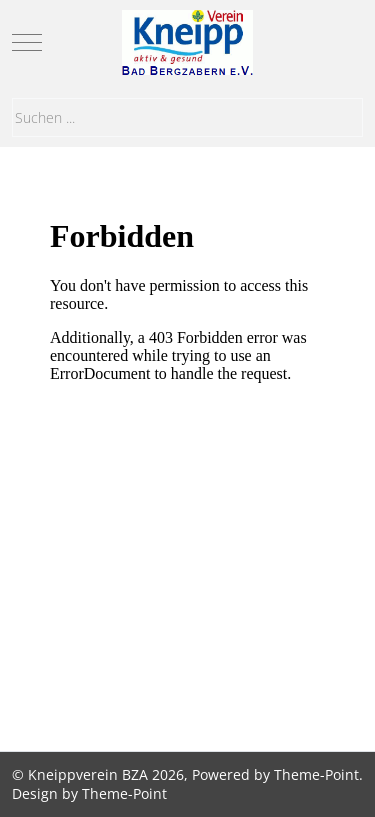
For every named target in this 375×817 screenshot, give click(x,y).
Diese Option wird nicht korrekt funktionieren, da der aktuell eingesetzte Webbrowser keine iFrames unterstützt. (187, 447)
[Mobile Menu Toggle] (27, 42)
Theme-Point (316, 774)
